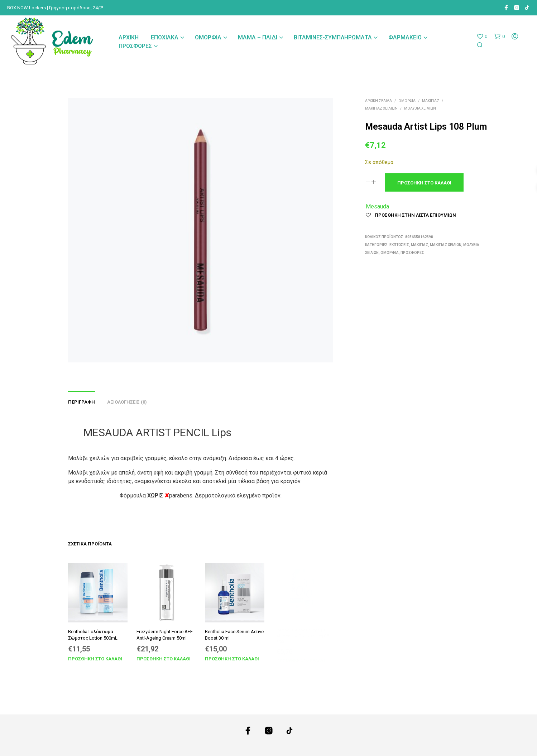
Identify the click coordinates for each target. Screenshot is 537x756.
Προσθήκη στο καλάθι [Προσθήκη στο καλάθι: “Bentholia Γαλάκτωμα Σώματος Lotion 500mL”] (95, 659)
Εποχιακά (165, 37)
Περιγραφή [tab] (81, 402)
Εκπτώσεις (399, 245)
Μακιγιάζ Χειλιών (381, 108)
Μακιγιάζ (431, 101)
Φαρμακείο (405, 37)
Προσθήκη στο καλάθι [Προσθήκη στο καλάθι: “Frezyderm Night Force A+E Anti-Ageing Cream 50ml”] (164, 656)
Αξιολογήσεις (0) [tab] (127, 402)
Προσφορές (135, 46)
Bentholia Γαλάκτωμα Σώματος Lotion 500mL (93, 635)
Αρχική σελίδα (378, 101)
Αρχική (129, 37)
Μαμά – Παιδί (258, 37)
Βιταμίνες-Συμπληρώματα (333, 37)
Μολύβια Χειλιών (420, 108)
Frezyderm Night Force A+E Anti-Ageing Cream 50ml (165, 633)
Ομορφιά (208, 37)
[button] (482, 37)
